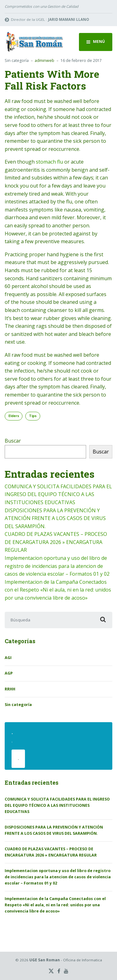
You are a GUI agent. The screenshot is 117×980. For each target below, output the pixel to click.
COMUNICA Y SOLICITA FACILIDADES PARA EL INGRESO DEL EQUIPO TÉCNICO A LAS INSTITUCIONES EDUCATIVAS (58, 494)
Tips (33, 416)
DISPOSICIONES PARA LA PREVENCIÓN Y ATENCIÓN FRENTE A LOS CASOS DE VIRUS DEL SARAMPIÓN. (55, 518)
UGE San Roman (45, 960)
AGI (8, 658)
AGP (9, 673)
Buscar (13, 441)
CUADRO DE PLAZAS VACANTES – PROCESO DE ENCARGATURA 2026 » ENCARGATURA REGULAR (56, 542)
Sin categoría (17, 60)
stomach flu (49, 162)
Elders (14, 416)
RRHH (10, 689)
